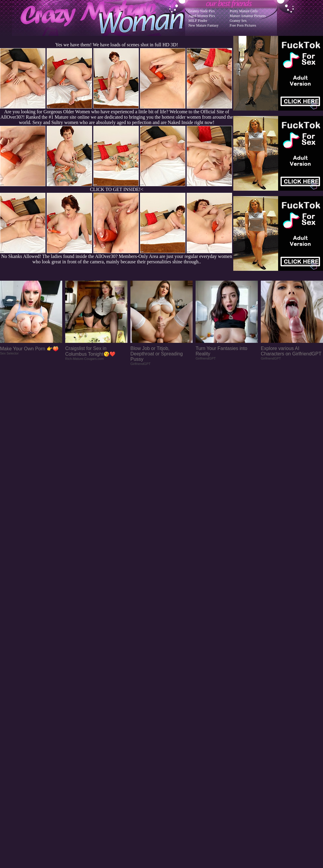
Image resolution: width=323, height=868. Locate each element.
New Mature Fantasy (204, 25)
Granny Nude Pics (202, 11)
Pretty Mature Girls (244, 11)
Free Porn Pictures (243, 25)
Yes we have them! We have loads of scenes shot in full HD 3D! (117, 45)
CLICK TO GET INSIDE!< (117, 189)
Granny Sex (238, 21)
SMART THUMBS (172, 749)
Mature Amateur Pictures (248, 16)
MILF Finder (198, 21)
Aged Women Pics (202, 16)
